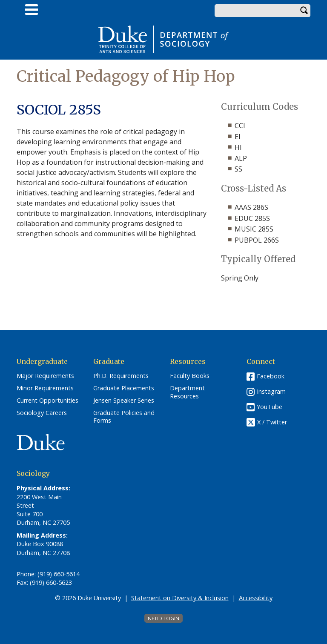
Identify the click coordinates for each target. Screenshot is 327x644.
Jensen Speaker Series (124, 401)
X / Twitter (272, 422)
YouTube (270, 407)
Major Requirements (45, 376)
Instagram (271, 391)
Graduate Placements (124, 388)
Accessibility (256, 598)
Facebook (271, 376)
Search (304, 11)
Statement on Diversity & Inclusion (180, 598)
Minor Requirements (45, 388)
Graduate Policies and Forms (124, 417)
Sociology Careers (42, 413)
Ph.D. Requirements (121, 376)
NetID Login (163, 618)
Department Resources (187, 392)
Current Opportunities (47, 401)
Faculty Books (190, 376)
